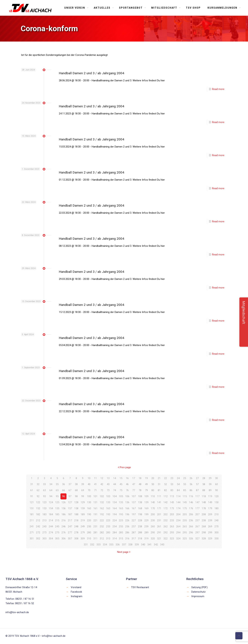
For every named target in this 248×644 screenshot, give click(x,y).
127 (70, 502)
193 (108, 514)
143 (172, 502)
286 (127, 533)
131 (95, 502)
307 (70, 539)
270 (216, 526)
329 (210, 539)
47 (134, 484)
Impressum (198, 596)
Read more (218, 89)
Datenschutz (198, 592)
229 (146, 520)
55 (185, 484)
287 (134, 533)
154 (51, 508)
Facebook (76, 592)
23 (172, 478)
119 (210, 496)
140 (153, 502)
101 (95, 496)
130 (89, 502)
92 (38, 496)
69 (83, 490)
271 (32, 533)
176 (191, 508)
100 (89, 496)
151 (32, 508)
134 (115, 502)
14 (115, 478)
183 (44, 514)
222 (102, 520)
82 (166, 490)
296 (191, 533)
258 (140, 526)
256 (127, 526)
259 (146, 526)
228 (140, 520)
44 (115, 484)
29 (210, 478)
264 (178, 526)
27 (197, 478)
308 (76, 539)
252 (102, 526)
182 (38, 514)
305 (57, 539)
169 (146, 508)
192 (102, 514)
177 (197, 508)
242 (38, 526)
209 (210, 514)
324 (178, 539)
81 (159, 490)
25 (185, 478)
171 (159, 508)
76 (127, 490)
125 (57, 502)
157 (70, 508)
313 (108, 539)
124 (51, 502)
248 (76, 526)
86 (191, 490)
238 (204, 520)
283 (108, 533)
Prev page (124, 467)
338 (130, 545)
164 (115, 508)
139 (146, 502)
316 (127, 539)
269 (210, 526)
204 (178, 514)
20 (153, 478)
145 (185, 502)
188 (76, 514)
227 (134, 520)
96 (64, 496)
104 (115, 496)
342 (156, 545)
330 (216, 539)
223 (108, 520)
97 (70, 496)
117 (197, 496)
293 (172, 533)
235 (185, 520)
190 (89, 514)
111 (159, 496)
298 (204, 533)
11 (95, 478)
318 (140, 539)
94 (51, 496)
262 (166, 526)
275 (57, 533)
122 (38, 502)
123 (44, 502)
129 (83, 502)
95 (57, 496)
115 (185, 496)
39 (83, 484)
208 (204, 514)
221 (95, 520)
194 (115, 514)
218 (76, 520)
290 (153, 533)
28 (204, 478)
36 (64, 484)
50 (153, 484)
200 (153, 514)
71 (95, 490)
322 (166, 539)
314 (115, 539)
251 (95, 526)
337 (124, 545)
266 (191, 526)
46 (127, 484)
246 (64, 526)
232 (166, 520)
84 (178, 490)
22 (166, 478)
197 (134, 514)
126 (64, 502)
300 (216, 533)
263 (172, 526)
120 (216, 496)
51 (159, 484)
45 (121, 484)
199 (146, 514)
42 (102, 484)
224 (115, 520)
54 (178, 484)
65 (57, 490)
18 (140, 478)
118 (204, 496)
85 (185, 490)
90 (216, 490)
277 (70, 533)
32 (38, 484)
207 (197, 514)
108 (140, 496)
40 (89, 484)
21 (159, 478)
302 (38, 539)
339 (137, 545)
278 (76, 533)
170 (153, 508)
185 (57, 514)
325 (185, 539)
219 (83, 520)
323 (172, 539)
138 (140, 502)
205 (185, 514)
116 (191, 496)
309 (83, 539)
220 (89, 520)
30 (216, 478)
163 (108, 508)
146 (191, 502)
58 (204, 484)
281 (95, 533)
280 (89, 533)
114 (178, 496)
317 (134, 539)
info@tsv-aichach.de (17, 612)
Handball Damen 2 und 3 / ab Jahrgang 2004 (92, 73)
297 (197, 533)
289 (146, 533)
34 (51, 484)
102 (102, 496)
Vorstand (76, 587)
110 (153, 496)
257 (134, 526)
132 (102, 502)
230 (153, 520)
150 (216, 502)
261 (159, 526)
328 (204, 539)
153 (44, 508)
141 (159, 502)
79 (146, 490)
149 (210, 502)
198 (140, 514)
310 (89, 539)
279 (83, 533)
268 (204, 526)
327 (197, 539)
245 (57, 526)
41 (95, 484)
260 (153, 526)
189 (83, 514)
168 (140, 508)
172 (166, 508)
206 (191, 514)
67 (70, 490)
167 (134, 508)
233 (172, 520)
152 (38, 508)
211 (32, 520)
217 (70, 520)
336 (118, 545)
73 (108, 490)
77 (134, 490)
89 (210, 490)
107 (134, 496)
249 (83, 526)
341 (149, 545)
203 (172, 514)
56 (191, 484)
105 (121, 496)
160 (89, 508)
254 (115, 526)
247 (70, 526)
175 (185, 508)
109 (146, 496)
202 (166, 514)
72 (102, 490)
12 (102, 478)
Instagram (77, 596)
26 (191, 478)
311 (95, 539)
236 (191, 520)
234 (178, 520)
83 (172, 490)
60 (216, 484)
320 (153, 539)
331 (86, 545)
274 (51, 533)
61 (32, 490)
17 (134, 478)
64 (51, 490)
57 (197, 484)
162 (102, 508)
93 (44, 496)
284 (115, 533)
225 (121, 520)
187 (70, 514)
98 (76, 496)
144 (178, 502)
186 (64, 514)
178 (204, 508)
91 (32, 496)
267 (197, 526)
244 (51, 526)
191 (95, 514)
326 (191, 539)
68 (76, 490)
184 (51, 514)
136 (127, 502)
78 (140, 490)
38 (76, 484)
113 (172, 496)
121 (32, 502)
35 (57, 484)
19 (146, 478)
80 (153, 490)
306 (64, 539)
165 (121, 508)
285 (121, 533)
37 (70, 484)
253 (108, 526)
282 (102, 533)
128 (76, 502)
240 (216, 520)
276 (64, 533)
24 (178, 478)
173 (172, 508)
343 (162, 545)
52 (166, 484)
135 (121, 502)
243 (44, 526)
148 (204, 502)
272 (38, 533)
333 (99, 545)
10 (89, 478)
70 (89, 490)
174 (178, 508)
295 (185, 533)
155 (57, 508)
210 (216, 514)
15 (121, 478)
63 (44, 490)
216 (64, 520)
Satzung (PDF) (199, 587)
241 (32, 526)
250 (89, 526)
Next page (124, 552)
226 (127, 520)
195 (121, 514)
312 (102, 539)
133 (108, 502)
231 (159, 520)
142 (166, 502)
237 (197, 520)
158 (76, 508)
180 (216, 508)
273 (44, 533)
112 (166, 496)
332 (92, 545)
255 (121, 526)
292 (166, 533)
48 (140, 484)
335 (111, 545)
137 (134, 502)
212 (38, 520)
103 (108, 496)
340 (143, 545)
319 (146, 539)
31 (32, 484)
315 (121, 539)
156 (64, 508)
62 (38, 490)
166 (127, 508)
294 (178, 533)
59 (210, 484)
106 (127, 496)
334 (105, 545)
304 (51, 539)
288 (140, 533)
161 (95, 508)
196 (127, 514)
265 (185, 526)
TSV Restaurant (140, 587)
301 (32, 539)
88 (204, 490)
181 (32, 514)
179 (210, 508)
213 (44, 520)
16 (127, 478)
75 (121, 490)
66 (64, 490)
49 (146, 484)
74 (115, 490)
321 (159, 539)
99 (83, 496)
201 (159, 514)
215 (57, 520)
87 (197, 490)
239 (210, 520)
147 (197, 502)
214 (51, 520)
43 (108, 484)
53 (172, 484)
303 (44, 539)
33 (44, 484)
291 (159, 533)
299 (210, 533)
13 (108, 478)
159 (83, 508)
